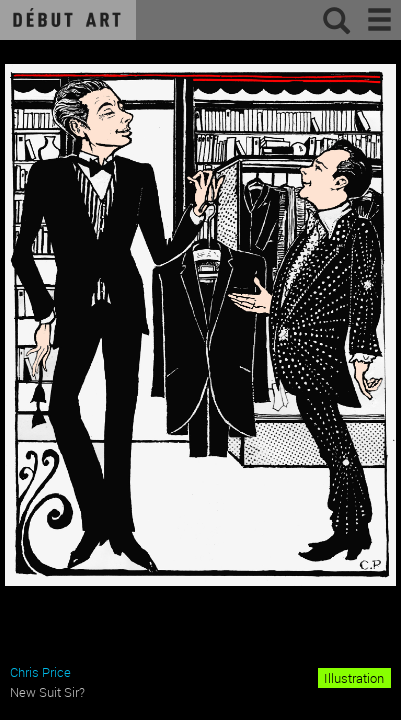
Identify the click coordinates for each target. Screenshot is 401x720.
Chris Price (40, 672)
